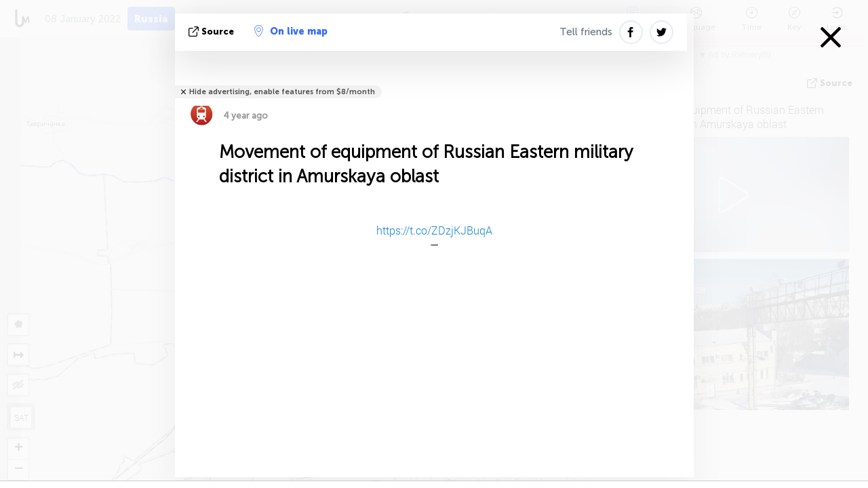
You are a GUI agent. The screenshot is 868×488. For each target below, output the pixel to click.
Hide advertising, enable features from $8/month (282, 92)
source (213, 32)
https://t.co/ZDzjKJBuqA (434, 230)
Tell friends (586, 32)
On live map (291, 31)
